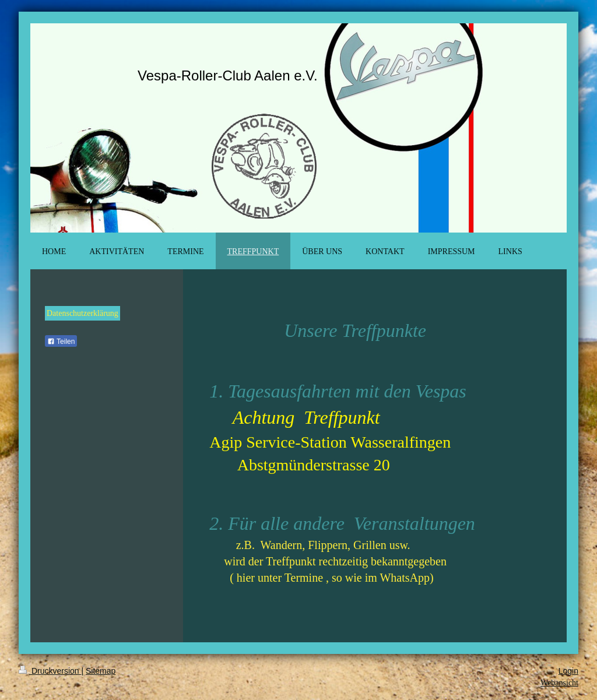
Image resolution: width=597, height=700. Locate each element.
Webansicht (559, 683)
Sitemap (101, 671)
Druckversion (50, 671)
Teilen (61, 342)
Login (568, 671)
